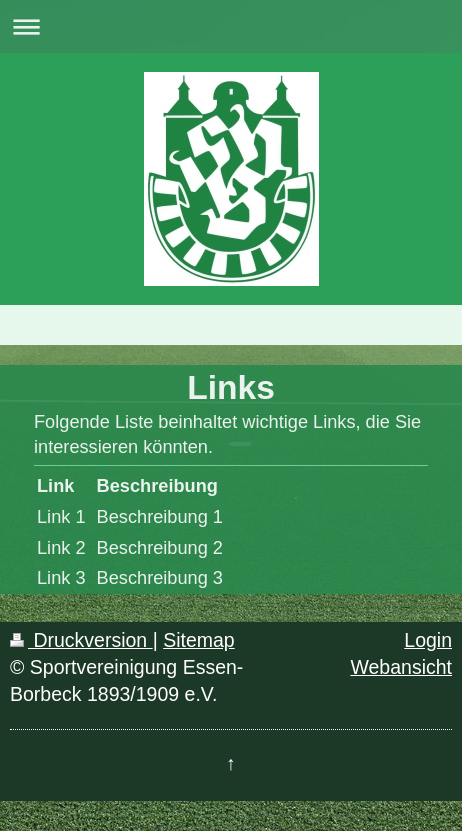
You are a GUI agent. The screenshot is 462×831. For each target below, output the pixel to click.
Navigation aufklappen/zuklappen (231, 26)
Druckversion (81, 640)
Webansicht (401, 667)
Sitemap (199, 640)
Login (428, 640)
